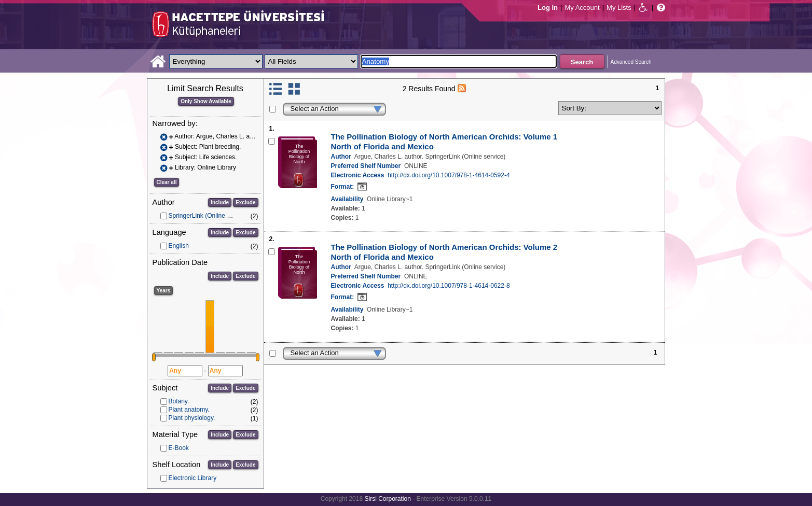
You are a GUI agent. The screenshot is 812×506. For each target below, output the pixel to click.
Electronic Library (193, 478)
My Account (582, 8)
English (179, 246)
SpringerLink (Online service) (209, 216)
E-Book (179, 448)
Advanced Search (631, 62)
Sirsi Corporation (387, 499)
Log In (548, 8)
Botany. (179, 401)
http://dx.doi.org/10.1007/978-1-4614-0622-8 (449, 286)
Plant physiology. (192, 418)
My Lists (619, 8)
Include (220, 202)
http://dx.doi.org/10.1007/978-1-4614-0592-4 (449, 175)
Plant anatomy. (189, 410)
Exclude (245, 202)
